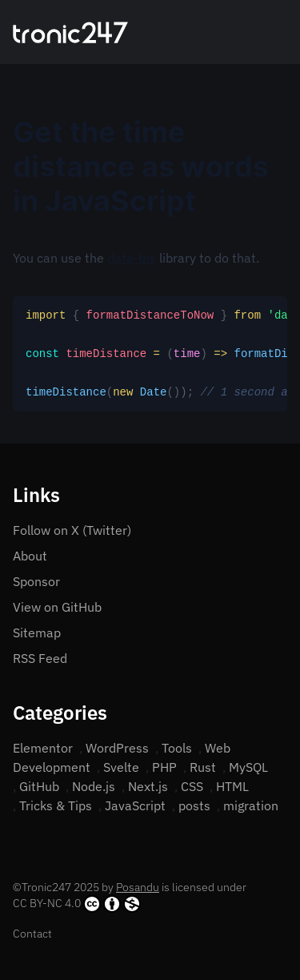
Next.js (148, 786)
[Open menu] (281, 32)
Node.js (94, 786)
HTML (232, 786)
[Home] (70, 32)
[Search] (262, 32)
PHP (164, 767)
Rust (203, 767)
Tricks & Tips (56, 805)
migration (251, 805)
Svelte (121, 767)
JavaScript (135, 805)
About (30, 556)
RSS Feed (40, 658)
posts (194, 805)
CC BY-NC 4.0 (77, 904)
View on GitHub (57, 607)
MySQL (248, 767)
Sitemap (37, 633)
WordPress (117, 748)
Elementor (43, 748)
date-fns (132, 258)
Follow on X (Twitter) (72, 530)
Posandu (138, 887)
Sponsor (36, 581)
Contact (32, 934)
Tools (177, 748)
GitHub (39, 786)
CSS (192, 786)
